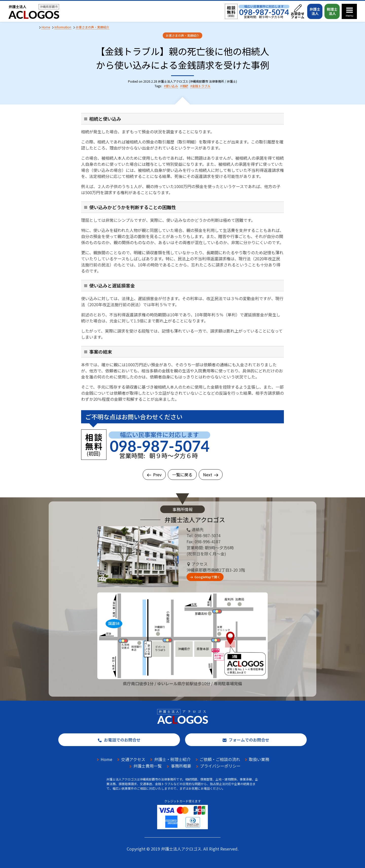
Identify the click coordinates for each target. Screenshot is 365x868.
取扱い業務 (259, 759)
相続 (185, 86)
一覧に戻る (182, 475)
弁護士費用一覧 (148, 766)
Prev (154, 475)
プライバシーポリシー (220, 766)
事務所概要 (181, 766)
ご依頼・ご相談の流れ (220, 759)
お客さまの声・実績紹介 (182, 35)
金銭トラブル (201, 86)
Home (106, 759)
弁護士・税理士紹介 (172, 759)
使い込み (172, 86)
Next (211, 475)
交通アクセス (133, 759)
